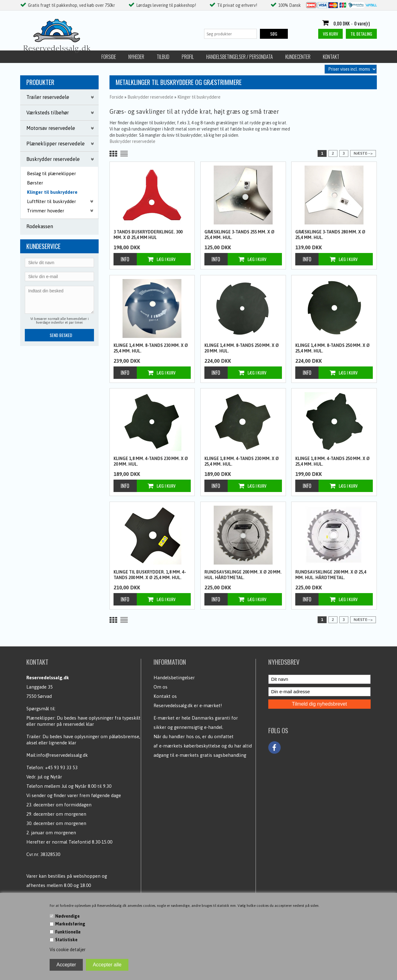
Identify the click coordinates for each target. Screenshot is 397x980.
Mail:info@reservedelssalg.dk (57, 755)
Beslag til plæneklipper (51, 173)
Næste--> (363, 153)
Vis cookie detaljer (68, 950)
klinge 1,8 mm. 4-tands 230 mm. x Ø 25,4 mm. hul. (242, 461)
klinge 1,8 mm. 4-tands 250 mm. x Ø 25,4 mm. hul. (332, 461)
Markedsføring (70, 924)
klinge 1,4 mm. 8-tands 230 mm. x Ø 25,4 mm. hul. (151, 348)
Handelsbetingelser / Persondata (165, 57)
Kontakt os (165, 696)
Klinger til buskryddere (52, 192)
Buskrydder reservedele (132, 141)
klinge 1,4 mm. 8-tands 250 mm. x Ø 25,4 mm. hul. (332, 348)
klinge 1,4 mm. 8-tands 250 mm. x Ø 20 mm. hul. (242, 348)
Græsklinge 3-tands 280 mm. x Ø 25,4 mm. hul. (330, 235)
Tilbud (88, 57)
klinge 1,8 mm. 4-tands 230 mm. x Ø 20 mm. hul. (151, 461)
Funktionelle (68, 932)
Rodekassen (40, 226)
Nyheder (61, 57)
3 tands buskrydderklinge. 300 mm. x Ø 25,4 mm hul (148, 235)
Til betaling (361, 34)
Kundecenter (223, 57)
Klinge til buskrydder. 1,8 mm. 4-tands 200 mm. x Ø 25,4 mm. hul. (150, 575)
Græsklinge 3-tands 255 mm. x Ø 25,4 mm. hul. (239, 235)
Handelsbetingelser (174, 678)
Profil (113, 57)
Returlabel (334, 57)
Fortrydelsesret (294, 57)
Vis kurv (330, 34)
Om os (161, 687)
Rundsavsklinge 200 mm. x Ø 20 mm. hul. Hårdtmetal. (243, 575)
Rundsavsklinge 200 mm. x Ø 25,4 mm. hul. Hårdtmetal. (331, 575)
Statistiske (66, 940)
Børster (35, 183)
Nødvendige (67, 916)
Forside (34, 57)
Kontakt (256, 57)
